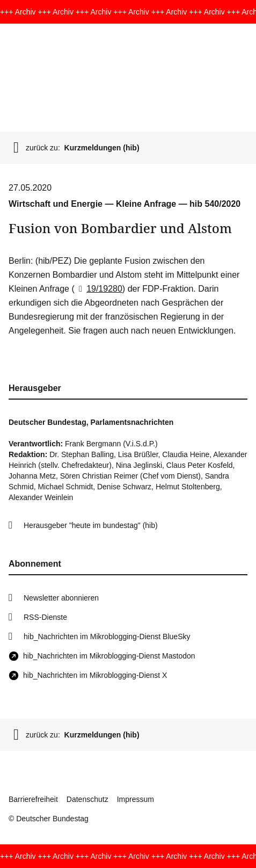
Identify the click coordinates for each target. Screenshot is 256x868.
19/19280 (98, 289)
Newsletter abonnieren (61, 598)
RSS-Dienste (45, 617)
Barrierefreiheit (33, 799)
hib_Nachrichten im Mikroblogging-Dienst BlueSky (107, 636)
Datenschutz (87, 799)
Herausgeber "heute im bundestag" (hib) (91, 525)
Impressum (136, 799)
